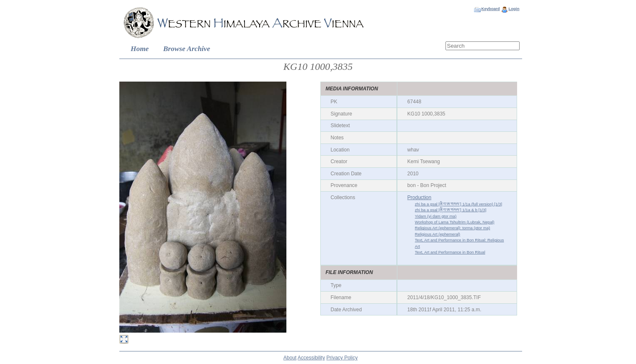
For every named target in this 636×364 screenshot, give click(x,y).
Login (514, 9)
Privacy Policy (342, 358)
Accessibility (311, 358)
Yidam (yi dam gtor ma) (436, 216)
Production (419, 197)
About (290, 358)
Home (140, 49)
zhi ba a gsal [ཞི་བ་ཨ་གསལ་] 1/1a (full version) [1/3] (458, 204)
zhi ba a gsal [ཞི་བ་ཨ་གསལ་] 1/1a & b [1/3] (451, 210)
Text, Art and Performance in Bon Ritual (450, 252)
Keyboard (490, 9)
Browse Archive (187, 49)
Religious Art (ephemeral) (438, 234)
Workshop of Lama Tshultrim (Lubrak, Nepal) (455, 222)
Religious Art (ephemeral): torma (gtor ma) (453, 228)
